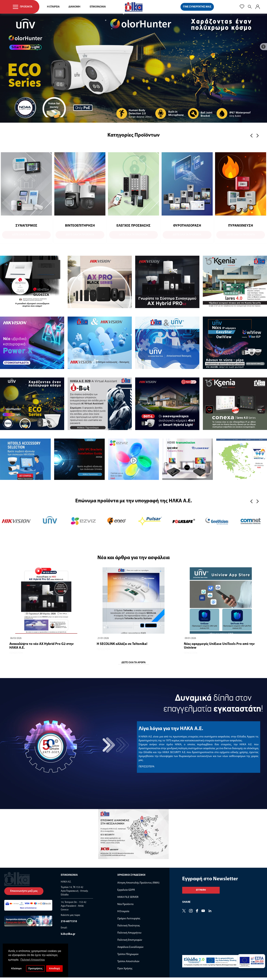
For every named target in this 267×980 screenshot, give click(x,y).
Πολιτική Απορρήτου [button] (33, 960)
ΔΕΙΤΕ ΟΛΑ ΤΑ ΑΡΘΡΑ (133, 665)
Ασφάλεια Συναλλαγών (130, 950)
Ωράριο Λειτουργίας (129, 921)
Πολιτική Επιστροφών (130, 943)
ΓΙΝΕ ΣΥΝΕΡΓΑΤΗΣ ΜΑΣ (197, 7)
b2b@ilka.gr (68, 937)
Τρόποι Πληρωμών (128, 957)
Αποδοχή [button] (54, 968)
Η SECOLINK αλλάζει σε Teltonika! (122, 647)
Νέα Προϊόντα (125, 907)
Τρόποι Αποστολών (128, 964)
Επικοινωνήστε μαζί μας (24, 894)
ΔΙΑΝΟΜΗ (74, 7)
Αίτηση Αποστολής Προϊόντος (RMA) (138, 885)
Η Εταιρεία (123, 914)
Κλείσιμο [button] (16, 968)
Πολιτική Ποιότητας (129, 928)
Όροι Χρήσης (125, 971)
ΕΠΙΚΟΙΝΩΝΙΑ (98, 7)
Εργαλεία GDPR (126, 893)
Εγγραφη (201, 893)
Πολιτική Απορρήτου (129, 935)
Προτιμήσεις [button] (35, 968)
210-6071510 (69, 924)
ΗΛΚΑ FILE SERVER (128, 900)
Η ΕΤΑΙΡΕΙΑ (53, 7)
